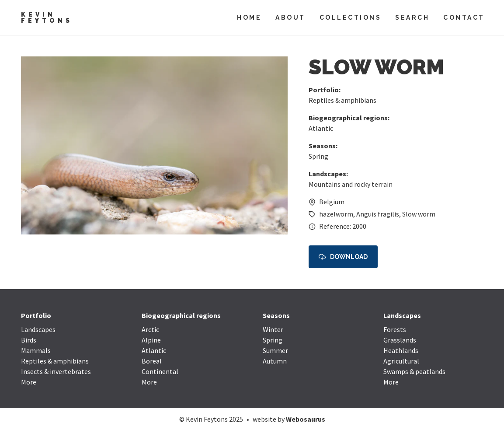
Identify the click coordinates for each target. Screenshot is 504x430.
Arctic (150, 329)
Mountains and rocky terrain (351, 184)
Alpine (151, 340)
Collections (351, 17)
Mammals (36, 350)
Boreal (152, 361)
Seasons (276, 315)
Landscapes (38, 329)
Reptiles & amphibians (342, 100)
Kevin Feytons (47, 17)
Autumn (275, 361)
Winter (273, 329)
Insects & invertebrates (56, 371)
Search (412, 17)
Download (343, 257)
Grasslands (400, 340)
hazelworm (336, 214)
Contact (464, 17)
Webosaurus (306, 419)
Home (249, 17)
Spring (318, 156)
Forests (395, 329)
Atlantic (321, 128)
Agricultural (401, 361)
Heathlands (401, 350)
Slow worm (419, 214)
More (29, 382)
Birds (29, 340)
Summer (275, 350)
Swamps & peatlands (414, 371)
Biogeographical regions (181, 315)
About (290, 17)
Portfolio (36, 315)
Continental (160, 371)
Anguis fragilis (378, 214)
